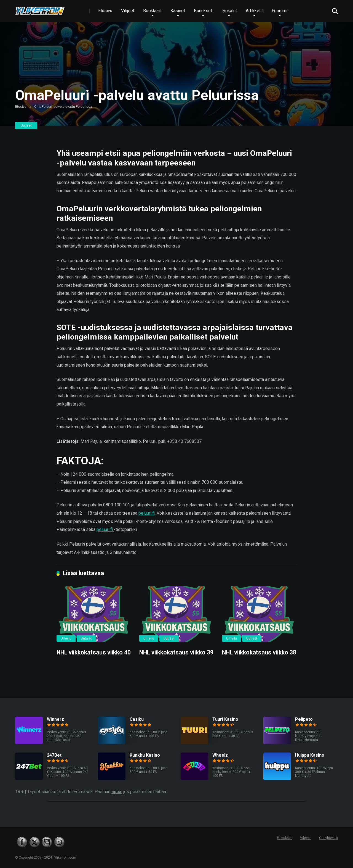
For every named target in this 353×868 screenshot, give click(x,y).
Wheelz (220, 755)
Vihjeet (128, 11)
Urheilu (66, 638)
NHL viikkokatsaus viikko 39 (176, 652)
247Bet (54, 755)
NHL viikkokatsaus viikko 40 (94, 652)
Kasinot (178, 11)
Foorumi (280, 11)
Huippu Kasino (310, 755)
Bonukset (203, 11)
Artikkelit (254, 11)
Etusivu (105, 11)
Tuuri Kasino (225, 719)
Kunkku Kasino (145, 755)
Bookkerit (152, 11)
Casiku (137, 719)
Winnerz (55, 719)
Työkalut (229, 11)
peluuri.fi (147, 513)
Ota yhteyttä (328, 838)
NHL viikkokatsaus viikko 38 (259, 652)
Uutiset (26, 125)
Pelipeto (304, 719)
